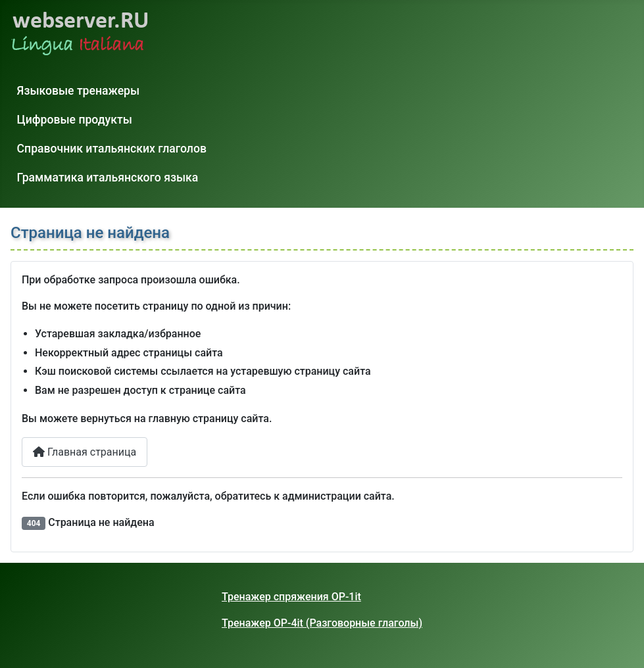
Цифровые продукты (75, 120)
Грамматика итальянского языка (108, 178)
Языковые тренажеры (79, 91)
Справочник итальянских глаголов (112, 149)
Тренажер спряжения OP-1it (291, 597)
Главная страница (85, 452)
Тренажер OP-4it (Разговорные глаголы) (322, 623)
